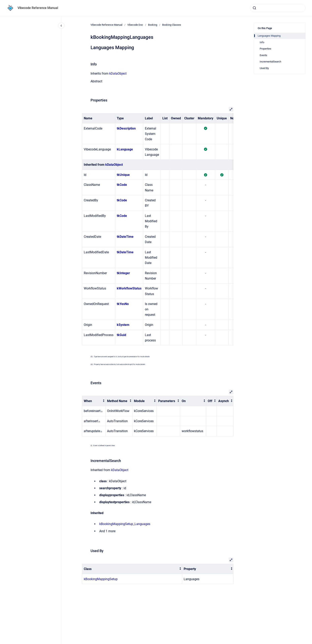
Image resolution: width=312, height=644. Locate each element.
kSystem (123, 325)
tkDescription (126, 128)
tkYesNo (123, 304)
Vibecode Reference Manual (38, 8)
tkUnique (123, 175)
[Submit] (254, 8)
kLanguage (125, 149)
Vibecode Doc (135, 25)
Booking (153, 25)
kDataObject (118, 74)
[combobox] (278, 8)
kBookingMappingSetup (101, 579)
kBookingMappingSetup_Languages (125, 524)
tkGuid (121, 335)
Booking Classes (172, 25)
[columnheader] (94, 401)
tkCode (122, 185)
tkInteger (123, 273)
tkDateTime (125, 237)
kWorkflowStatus (129, 288)
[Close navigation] (61, 26)
